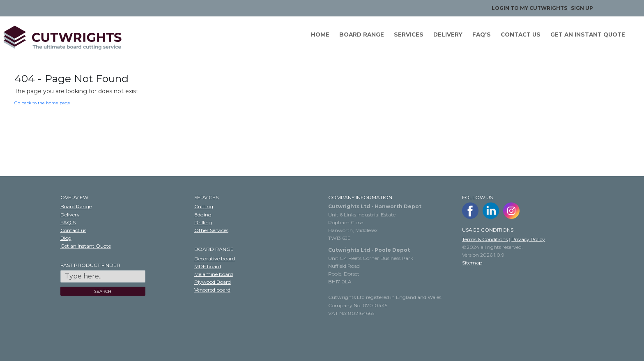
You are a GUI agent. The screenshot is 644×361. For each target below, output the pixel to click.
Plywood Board (213, 282)
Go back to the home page (42, 103)
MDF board (208, 266)
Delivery (448, 34)
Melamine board (214, 274)
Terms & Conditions (485, 239)
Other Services (211, 230)
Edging (203, 215)
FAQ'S (482, 34)
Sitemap (472, 263)
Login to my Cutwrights (529, 8)
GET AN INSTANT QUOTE (588, 34)
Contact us (521, 34)
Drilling (203, 222)
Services (409, 34)
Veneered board (212, 290)
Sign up (582, 8)
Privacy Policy (528, 239)
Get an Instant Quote (86, 246)
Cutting (204, 206)
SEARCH (103, 291)
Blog (66, 238)
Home (320, 34)
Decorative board (215, 259)
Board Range (362, 34)
